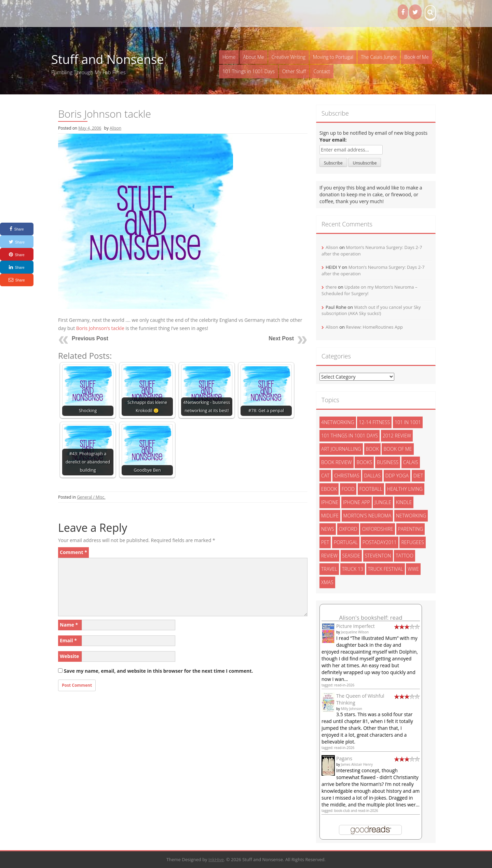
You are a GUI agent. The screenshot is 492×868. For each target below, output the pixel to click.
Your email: (333, 140)
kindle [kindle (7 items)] (404, 502)
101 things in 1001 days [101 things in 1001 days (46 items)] (350, 436)
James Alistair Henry (357, 764)
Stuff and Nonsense (107, 59)
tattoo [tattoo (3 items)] (405, 556)
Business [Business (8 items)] (388, 462)
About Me (253, 57)
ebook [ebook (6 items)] (329, 489)
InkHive (216, 859)
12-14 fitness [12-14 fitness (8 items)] (374, 422)
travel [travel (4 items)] (329, 569)
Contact (322, 71)
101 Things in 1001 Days (249, 71)
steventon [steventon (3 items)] (378, 556)
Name (69, 625)
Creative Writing (289, 57)
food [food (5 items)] (348, 489)
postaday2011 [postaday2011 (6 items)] (380, 542)
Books (129, 13)
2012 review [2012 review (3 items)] (397, 436)
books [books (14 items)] (364, 462)
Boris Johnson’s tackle (100, 328)
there (331, 287)
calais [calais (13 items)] (411, 462)
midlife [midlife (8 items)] (330, 516)
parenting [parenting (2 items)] (411, 529)
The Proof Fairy (73, 13)
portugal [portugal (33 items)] (346, 542)
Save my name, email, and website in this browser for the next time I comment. (159, 671)
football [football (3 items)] (371, 489)
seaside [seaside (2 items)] (351, 556)
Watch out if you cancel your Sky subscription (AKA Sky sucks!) (371, 310)
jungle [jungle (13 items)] (383, 502)
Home (229, 57)
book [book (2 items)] (372, 449)
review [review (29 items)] (329, 556)
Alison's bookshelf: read (371, 617)
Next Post (281, 338)
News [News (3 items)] (328, 529)
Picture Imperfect (356, 626)
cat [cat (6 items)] (325, 476)
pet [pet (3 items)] (325, 542)
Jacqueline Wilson (355, 632)
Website (69, 656)
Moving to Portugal (333, 57)
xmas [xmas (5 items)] (327, 582)
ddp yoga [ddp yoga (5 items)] (397, 476)
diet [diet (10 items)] (418, 476)
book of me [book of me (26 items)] (398, 449)
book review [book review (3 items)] (337, 462)
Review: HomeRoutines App (374, 327)
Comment (73, 552)
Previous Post (90, 338)
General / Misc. (91, 497)
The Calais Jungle (379, 57)
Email (68, 640)
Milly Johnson (352, 709)
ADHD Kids (105, 13)
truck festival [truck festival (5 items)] (386, 569)
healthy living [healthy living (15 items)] (405, 489)
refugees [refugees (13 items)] (412, 542)
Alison (115, 128)
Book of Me (416, 57)
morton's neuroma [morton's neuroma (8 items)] (367, 516)
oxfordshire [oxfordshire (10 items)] (377, 529)
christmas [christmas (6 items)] (347, 476)
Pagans (344, 758)
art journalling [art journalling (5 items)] (341, 449)
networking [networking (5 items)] (411, 516)
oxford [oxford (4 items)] (348, 529)
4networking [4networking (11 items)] (338, 422)
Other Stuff (294, 71)
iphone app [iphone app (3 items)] (357, 502)
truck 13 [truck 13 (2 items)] (353, 569)
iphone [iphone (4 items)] (330, 502)
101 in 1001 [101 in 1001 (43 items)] (408, 422)
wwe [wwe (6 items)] (413, 569)
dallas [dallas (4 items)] (372, 476)
